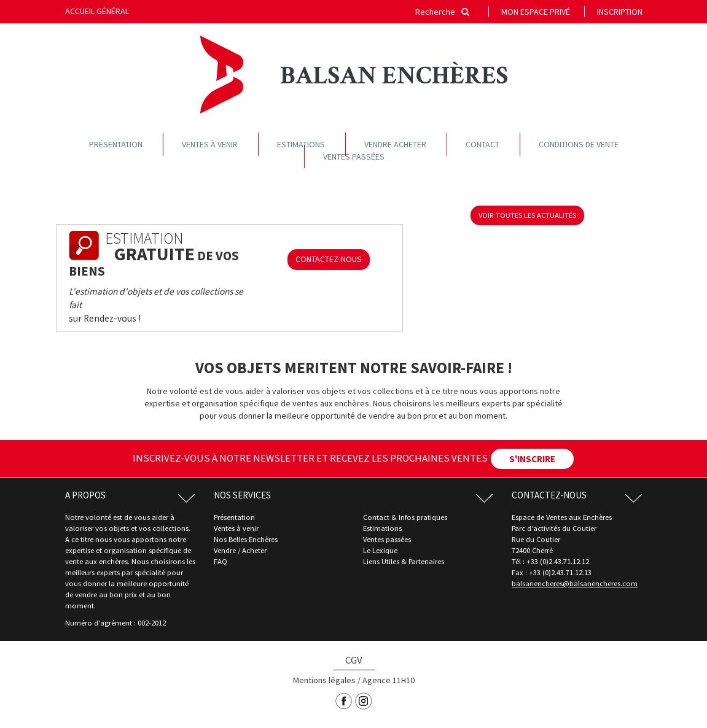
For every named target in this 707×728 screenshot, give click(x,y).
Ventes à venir (210, 144)
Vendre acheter (395, 144)
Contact (482, 144)
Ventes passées (354, 157)
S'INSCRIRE (532, 459)
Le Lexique (380, 550)
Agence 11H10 (389, 680)
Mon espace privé (536, 12)
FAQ (221, 561)
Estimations (301, 144)
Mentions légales (324, 680)
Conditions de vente (579, 144)
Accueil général (97, 11)
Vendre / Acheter (240, 550)
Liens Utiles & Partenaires (404, 561)
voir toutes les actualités (527, 215)
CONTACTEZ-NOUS (329, 259)
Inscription (620, 12)
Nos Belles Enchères (246, 539)
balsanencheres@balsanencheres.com (575, 583)
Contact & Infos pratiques (405, 517)
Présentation (116, 144)
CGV (354, 660)
